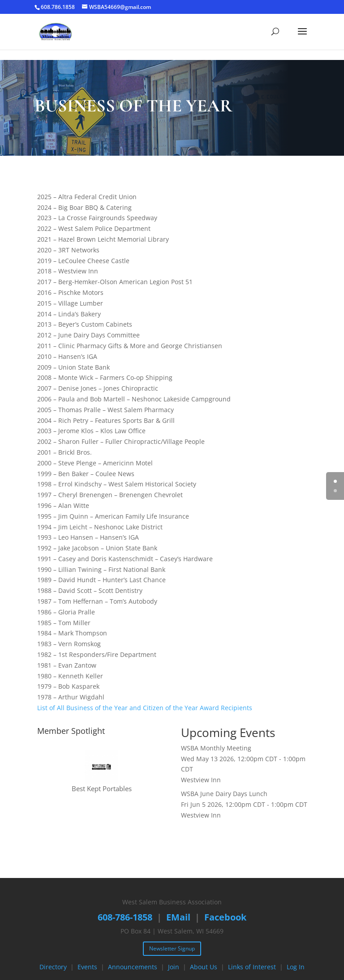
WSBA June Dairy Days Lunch (224, 794)
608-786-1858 (125, 917)
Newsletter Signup (172, 948)
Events (87, 967)
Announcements (133, 967)
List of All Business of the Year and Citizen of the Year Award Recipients (145, 708)
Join (174, 967)
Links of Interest (252, 967)
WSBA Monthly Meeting (216, 748)
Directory (53, 967)
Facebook (225, 917)
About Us (204, 967)
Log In (296, 967)
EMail (178, 917)
